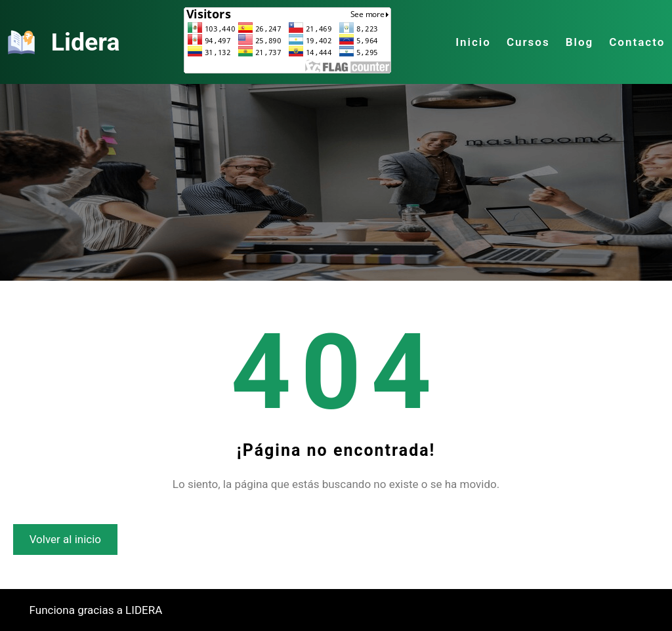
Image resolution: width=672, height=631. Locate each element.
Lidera (86, 42)
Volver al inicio (65, 539)
